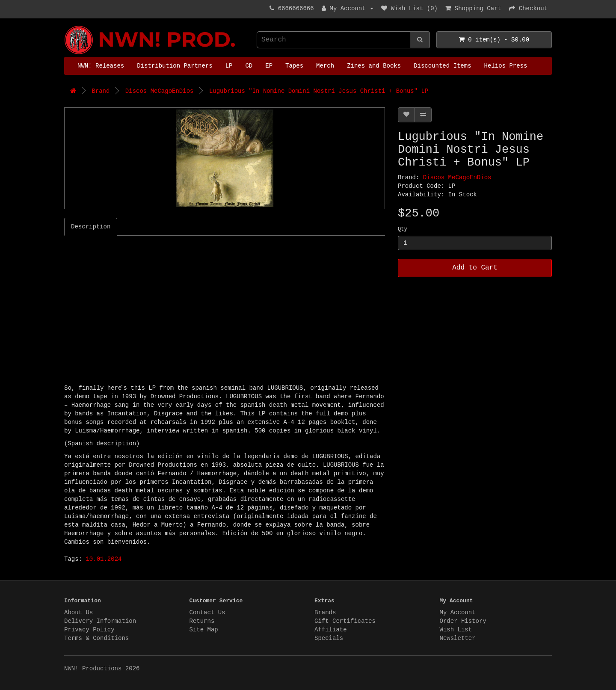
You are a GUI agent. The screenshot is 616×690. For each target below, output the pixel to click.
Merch (325, 66)
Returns (202, 621)
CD (249, 66)
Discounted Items (442, 66)
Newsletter (458, 638)
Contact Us (207, 613)
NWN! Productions (66, 26)
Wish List (456, 630)
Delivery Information (100, 621)
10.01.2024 (104, 559)
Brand (101, 91)
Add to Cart (475, 268)
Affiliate (331, 630)
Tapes (294, 66)
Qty (403, 229)
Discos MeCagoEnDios (160, 91)
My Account (458, 613)
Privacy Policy (89, 630)
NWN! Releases (101, 66)
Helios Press (506, 66)
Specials (329, 638)
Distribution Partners (175, 66)
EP (269, 66)
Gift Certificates (345, 621)
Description (91, 227)
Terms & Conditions (96, 638)
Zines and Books (374, 66)
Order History (463, 621)
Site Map (204, 630)
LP (229, 66)
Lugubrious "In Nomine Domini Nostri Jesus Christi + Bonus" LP (319, 91)
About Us (78, 613)
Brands (325, 613)
